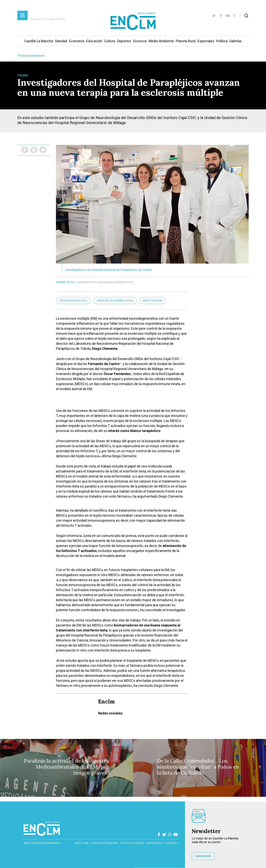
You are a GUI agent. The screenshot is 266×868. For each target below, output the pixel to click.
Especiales (206, 41)
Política (222, 41)
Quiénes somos (155, 843)
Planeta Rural (186, 41)
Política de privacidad (104, 843)
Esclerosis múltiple (73, 301)
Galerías (236, 41)
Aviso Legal (82, 843)
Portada (23, 56)
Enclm (71, 282)
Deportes (124, 41)
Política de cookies (132, 843)
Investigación (153, 301)
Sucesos (140, 41)
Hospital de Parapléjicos (115, 301)
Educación (94, 41)
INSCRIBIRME (203, 856)
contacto (172, 843)
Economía (77, 41)
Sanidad (61, 41)
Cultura (110, 41)
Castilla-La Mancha (39, 41)
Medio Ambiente (161, 41)
